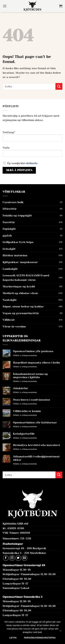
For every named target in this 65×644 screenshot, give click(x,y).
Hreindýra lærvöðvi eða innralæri (36, 445)
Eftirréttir (10, 209)
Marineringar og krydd (19, 286)
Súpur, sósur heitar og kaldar (23, 306)
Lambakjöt (10, 269)
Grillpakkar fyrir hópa (18, 242)
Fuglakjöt (9, 229)
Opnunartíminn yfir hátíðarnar (35, 422)
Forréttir (9, 222)
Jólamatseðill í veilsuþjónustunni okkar (36, 458)
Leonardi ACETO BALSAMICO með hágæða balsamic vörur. (26, 278)
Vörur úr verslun (14, 326)
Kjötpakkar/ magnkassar (20, 262)
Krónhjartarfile (24, 434)
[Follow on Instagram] (12, 558)
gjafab (7, 236)
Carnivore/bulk (13, 202)
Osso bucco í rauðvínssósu (31, 400)
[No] (60, 632)
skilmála (32, 163)
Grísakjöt (9, 249)
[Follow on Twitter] (18, 558)
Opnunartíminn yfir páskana (33, 351)
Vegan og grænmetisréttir (21, 313)
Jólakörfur (21, 388)
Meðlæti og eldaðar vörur (20, 293)
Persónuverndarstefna (40, 638)
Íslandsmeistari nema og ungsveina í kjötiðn (30, 376)
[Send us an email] (25, 558)
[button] (5, 6)
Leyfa (13, 638)
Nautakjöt (10, 300)
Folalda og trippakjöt (17, 216)
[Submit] (59, 86)
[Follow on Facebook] (6, 558)
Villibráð (9, 320)
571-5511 (26, 538)
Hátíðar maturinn (15, 255)
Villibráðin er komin (27, 411)
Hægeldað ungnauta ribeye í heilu (36, 363)
